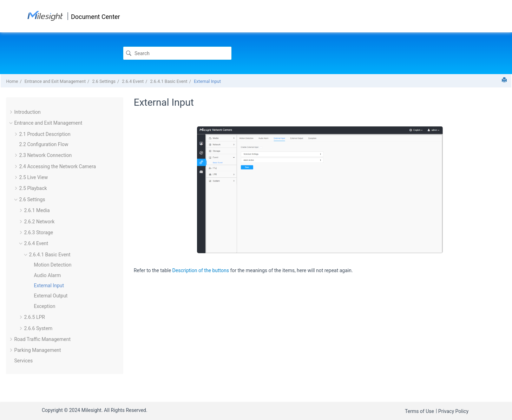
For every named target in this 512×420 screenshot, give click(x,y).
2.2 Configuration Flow (44, 144)
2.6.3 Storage (38, 232)
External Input (207, 81)
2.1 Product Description (45, 134)
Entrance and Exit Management (55, 81)
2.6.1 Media (37, 210)
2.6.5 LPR (34, 317)
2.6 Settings (104, 81)
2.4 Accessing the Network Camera (57, 166)
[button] (11, 112)
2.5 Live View (33, 177)
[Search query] (177, 53)
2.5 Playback (33, 188)
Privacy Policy (453, 411)
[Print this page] (504, 80)
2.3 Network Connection (45, 155)
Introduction (27, 112)
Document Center (96, 17)
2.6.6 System (38, 328)
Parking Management (37, 350)
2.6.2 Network (39, 222)
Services (23, 361)
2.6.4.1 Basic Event (169, 81)
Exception (44, 306)
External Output (51, 296)
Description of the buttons (201, 270)
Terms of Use (419, 411)
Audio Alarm (47, 275)
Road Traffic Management (42, 339)
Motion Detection (52, 265)
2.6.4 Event (133, 81)
